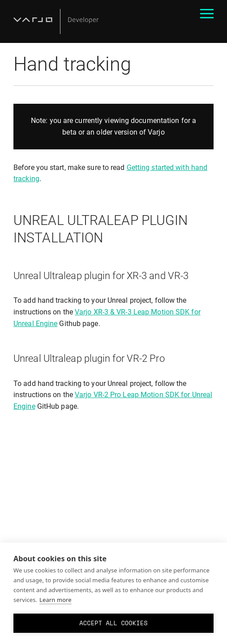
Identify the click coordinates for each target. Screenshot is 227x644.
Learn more (56, 600)
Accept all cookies (113, 623)
